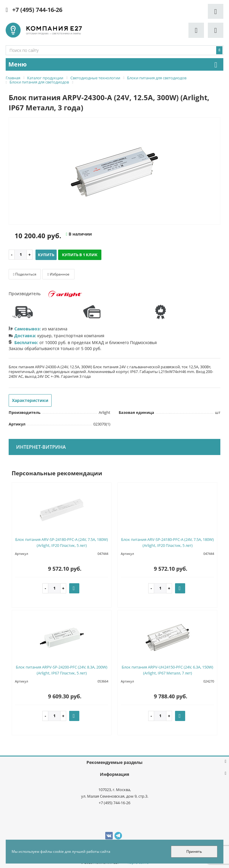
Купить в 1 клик (80, 255)
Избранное (58, 274)
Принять (194, 851)
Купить (46, 255)
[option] (114, 171)
